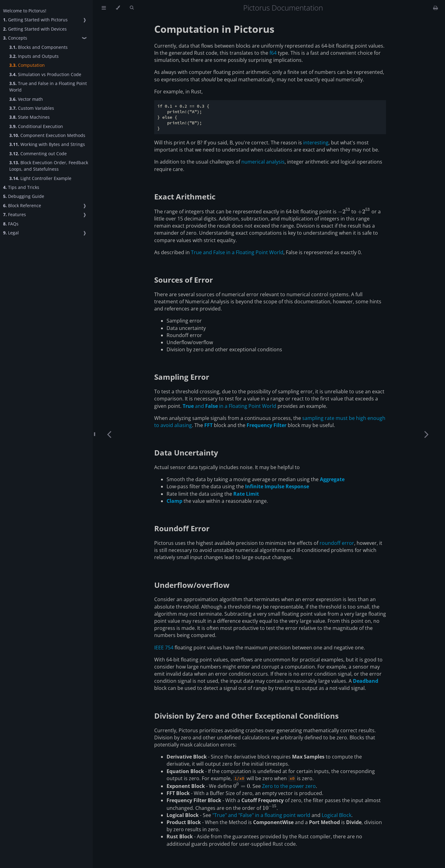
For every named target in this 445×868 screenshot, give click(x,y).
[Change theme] (118, 8)
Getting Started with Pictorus (35, 20)
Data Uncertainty (186, 453)
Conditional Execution (36, 126)
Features (15, 214)
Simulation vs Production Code (45, 74)
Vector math (26, 99)
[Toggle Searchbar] (132, 8)
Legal (11, 233)
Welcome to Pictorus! (25, 11)
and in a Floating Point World (229, 406)
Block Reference (22, 205)
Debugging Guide (24, 196)
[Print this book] (436, 8)
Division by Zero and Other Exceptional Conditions (246, 716)
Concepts (15, 38)
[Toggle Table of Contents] (104, 8)
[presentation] (344, 212)
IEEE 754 (164, 648)
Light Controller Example (40, 178)
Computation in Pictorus (214, 29)
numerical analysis (263, 162)
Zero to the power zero (289, 786)
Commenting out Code (38, 154)
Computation (27, 65)
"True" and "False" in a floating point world (261, 815)
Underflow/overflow (192, 585)
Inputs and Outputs (34, 56)
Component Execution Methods (47, 135)
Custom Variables (32, 108)
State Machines (30, 117)
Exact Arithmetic (185, 197)
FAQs (11, 224)
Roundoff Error (182, 528)
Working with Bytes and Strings (47, 144)
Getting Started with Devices (35, 29)
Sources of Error (184, 280)
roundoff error (337, 543)
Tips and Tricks (21, 187)
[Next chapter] (426, 434)
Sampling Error (182, 377)
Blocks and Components (38, 47)
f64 (273, 53)
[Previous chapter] (109, 434)
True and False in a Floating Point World (48, 87)
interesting (316, 143)
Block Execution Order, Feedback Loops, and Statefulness (49, 166)
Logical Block (337, 815)
